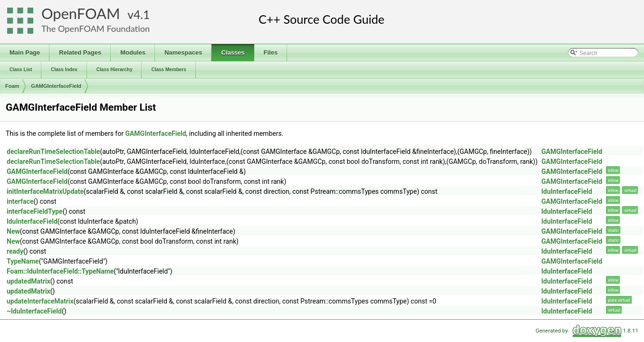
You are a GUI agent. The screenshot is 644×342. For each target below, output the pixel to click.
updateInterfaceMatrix (40, 301)
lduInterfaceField (567, 191)
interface (20, 201)
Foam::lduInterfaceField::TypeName (60, 271)
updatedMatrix (29, 281)
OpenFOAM (81, 14)
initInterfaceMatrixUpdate (45, 191)
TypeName (23, 261)
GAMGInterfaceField (56, 86)
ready (15, 251)
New (13, 231)
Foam (12, 86)
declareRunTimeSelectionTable (53, 152)
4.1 (142, 14)
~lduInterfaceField (34, 311)
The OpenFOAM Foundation (96, 28)
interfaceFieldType (35, 211)
